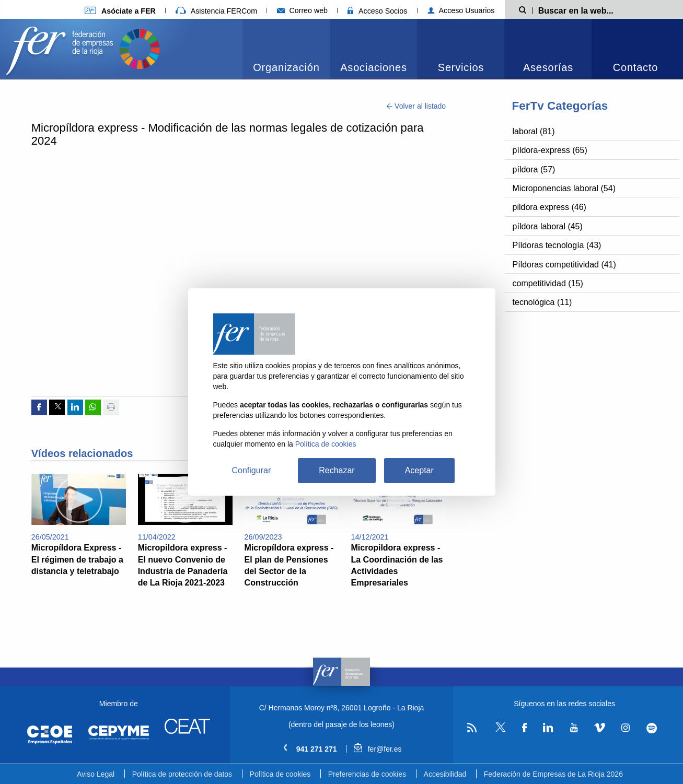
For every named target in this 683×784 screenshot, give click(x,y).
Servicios (461, 67)
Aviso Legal (96, 774)
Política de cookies (280, 774)
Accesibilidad (445, 774)
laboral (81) (534, 131)
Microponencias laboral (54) (564, 188)
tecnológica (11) (542, 302)
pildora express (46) (549, 207)
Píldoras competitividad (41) (564, 265)
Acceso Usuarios (461, 10)
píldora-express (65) (550, 150)
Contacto (635, 67)
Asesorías (548, 67)
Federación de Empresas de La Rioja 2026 (553, 774)
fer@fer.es (378, 749)
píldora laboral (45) (548, 226)
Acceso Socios (377, 11)
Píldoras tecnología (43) (557, 245)
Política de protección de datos (182, 774)
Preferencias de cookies (367, 774)
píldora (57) (534, 169)
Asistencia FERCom (216, 11)
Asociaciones (373, 67)
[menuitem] (286, 49)
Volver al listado (416, 106)
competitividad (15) (548, 283)
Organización (286, 67)
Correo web (302, 10)
